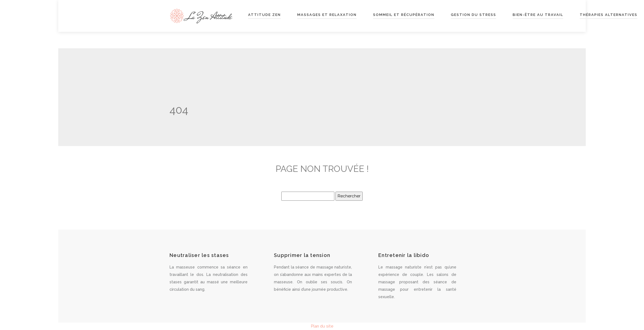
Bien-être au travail (538, 15)
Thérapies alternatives (609, 15)
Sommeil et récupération (404, 15)
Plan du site (322, 326)
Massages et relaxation (327, 15)
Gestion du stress (474, 15)
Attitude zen (264, 15)
